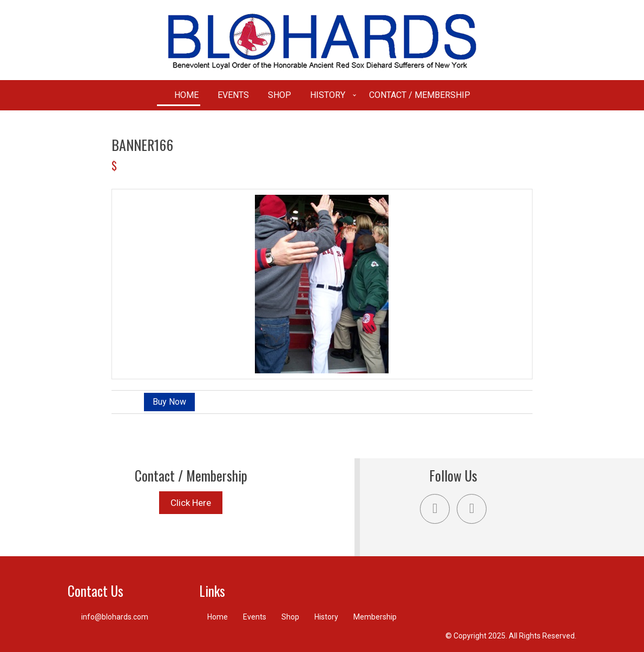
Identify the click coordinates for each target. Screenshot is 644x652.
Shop (280, 95)
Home (186, 95)
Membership (375, 617)
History (328, 95)
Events (233, 95)
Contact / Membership (420, 95)
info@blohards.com (115, 617)
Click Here (191, 503)
